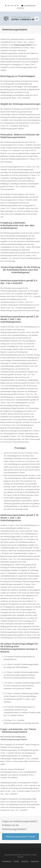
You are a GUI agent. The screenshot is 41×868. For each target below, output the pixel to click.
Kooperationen (7, 861)
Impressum (25, 861)
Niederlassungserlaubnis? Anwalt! (21, 836)
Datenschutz (35, 861)
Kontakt (16, 861)
